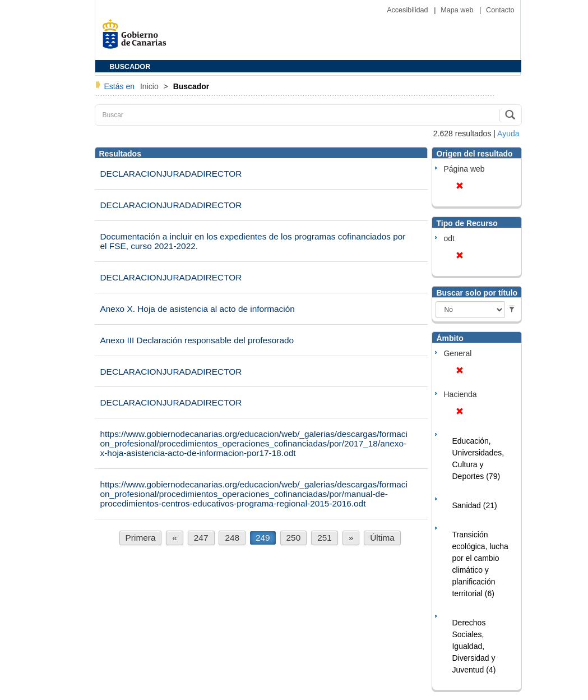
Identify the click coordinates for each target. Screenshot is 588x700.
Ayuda (508, 133)
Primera (141, 538)
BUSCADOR (130, 67)
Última (382, 538)
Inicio (151, 86)
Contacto (500, 10)
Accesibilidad (408, 10)
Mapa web (458, 10)
